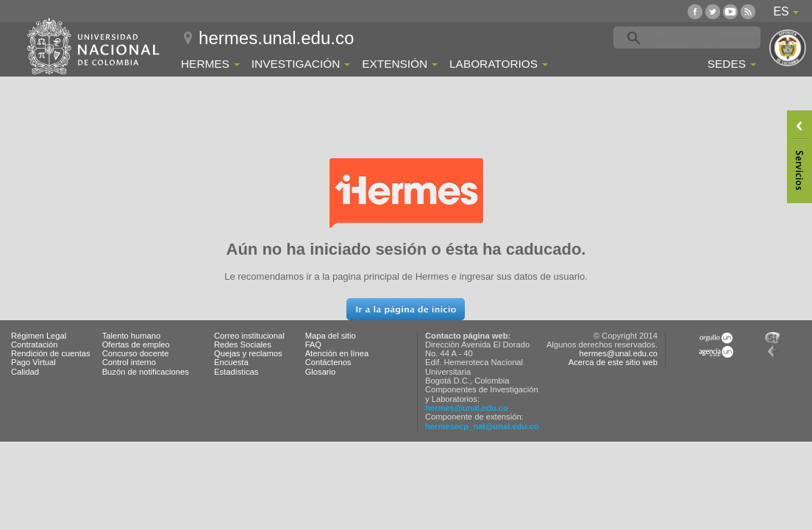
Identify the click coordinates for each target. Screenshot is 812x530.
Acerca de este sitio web (613, 362)
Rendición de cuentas (51, 353)
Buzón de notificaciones (146, 372)
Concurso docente (136, 353)
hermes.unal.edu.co (276, 38)
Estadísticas (236, 372)
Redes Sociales (243, 344)
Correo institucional (249, 336)
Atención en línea (337, 353)
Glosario (321, 372)
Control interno (129, 362)
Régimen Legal (39, 336)
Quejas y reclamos (248, 353)
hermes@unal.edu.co (467, 408)
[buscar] (710, 38)
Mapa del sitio (331, 336)
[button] (406, 309)
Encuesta (231, 362)
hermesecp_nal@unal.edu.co (482, 426)
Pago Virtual (33, 362)
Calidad (25, 372)
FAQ (313, 344)
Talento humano (132, 336)
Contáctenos (328, 362)
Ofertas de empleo (136, 344)
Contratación (34, 344)
